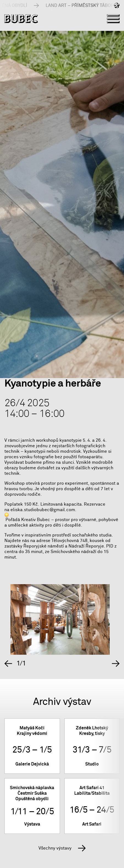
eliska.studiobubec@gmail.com (43, 510)
